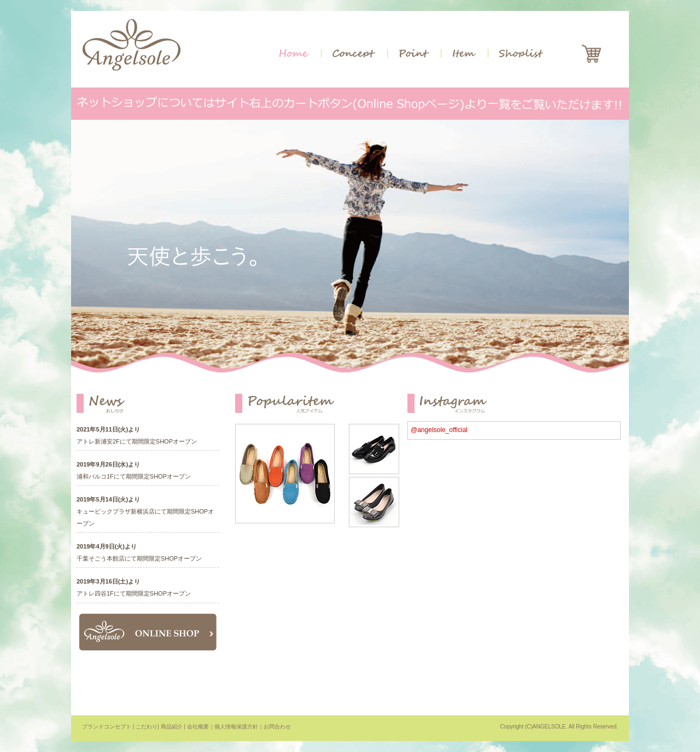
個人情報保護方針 (236, 727)
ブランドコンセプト (107, 727)
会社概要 (198, 727)
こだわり (147, 727)
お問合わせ (277, 727)
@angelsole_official (439, 430)
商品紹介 (172, 727)
